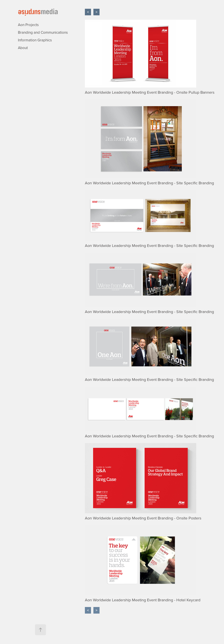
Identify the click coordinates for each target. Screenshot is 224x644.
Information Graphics (35, 40)
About (23, 48)
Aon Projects (28, 25)
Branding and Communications (43, 32)
